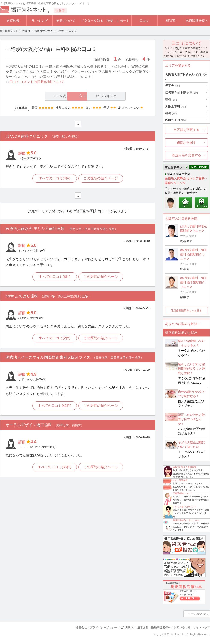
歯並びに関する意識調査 (184, 467)
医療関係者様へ (197, 21)
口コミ (145, 21)
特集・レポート (118, 21)
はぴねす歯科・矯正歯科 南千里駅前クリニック (194, 282)
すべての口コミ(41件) (54, 406)
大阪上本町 (175, 106)
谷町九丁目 (175, 120)
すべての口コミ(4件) (54, 178)
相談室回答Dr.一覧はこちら (186, 520)
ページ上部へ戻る (198, 614)
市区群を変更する (186, 130)
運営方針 (143, 627)
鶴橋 (171, 99)
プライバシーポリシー (104, 627)
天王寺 (172, 86)
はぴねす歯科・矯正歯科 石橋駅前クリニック (194, 254)
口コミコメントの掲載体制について (37, 82)
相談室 (171, 21)
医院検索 (13, 21)
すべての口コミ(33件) (54, 468)
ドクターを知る (92, 21)
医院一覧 (35, 96)
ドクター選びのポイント (185, 507)
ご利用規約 (127, 627)
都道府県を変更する (187, 155)
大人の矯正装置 (180, 480)
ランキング (40, 21)
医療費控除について (183, 493)
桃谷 (171, 113)
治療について (66, 21)
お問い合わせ (182, 627)
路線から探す (186, 142)
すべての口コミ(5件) (54, 277)
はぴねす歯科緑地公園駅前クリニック (194, 229)
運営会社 (81, 627)
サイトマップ (202, 627)
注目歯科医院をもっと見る (186, 311)
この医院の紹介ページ (101, 178)
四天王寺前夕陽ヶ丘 (181, 93)
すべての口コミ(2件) (54, 339)
